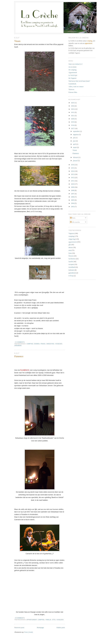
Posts (73, 218)
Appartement (73, 72)
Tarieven (71, 89)
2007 (73, 194)
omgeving (50, 344)
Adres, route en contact (76, 87)
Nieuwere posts (19, 627)
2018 (73, 125)
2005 (73, 200)
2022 (73, 112)
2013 (73, 174)
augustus (76, 134)
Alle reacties (75, 222)
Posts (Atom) (29, 632)
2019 (73, 122)
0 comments (20, 342)
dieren (37, 344)
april (75, 144)
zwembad (18, 346)
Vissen (17, 41)
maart (75, 147)
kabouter (71, 270)
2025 (73, 103)
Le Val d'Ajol (73, 75)
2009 (73, 187)
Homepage (40, 627)
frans (43, 344)
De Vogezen (72, 78)
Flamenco (19, 356)
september (77, 131)
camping (30, 344)
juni (74, 141)
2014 (73, 171)
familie (48, 620)
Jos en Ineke (73, 67)
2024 (73, 106)
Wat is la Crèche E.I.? (76, 64)
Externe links (73, 92)
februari (76, 157)
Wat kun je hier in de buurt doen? (79, 81)
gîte (54, 620)
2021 (73, 116)
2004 (73, 203)
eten (70, 250)
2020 (73, 119)
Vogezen (59, 344)
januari (75, 161)
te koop (71, 276)
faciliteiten (72, 259)
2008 (73, 190)
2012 (73, 178)
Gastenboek (72, 84)
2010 (73, 184)
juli (74, 138)
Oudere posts (61, 627)
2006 (73, 197)
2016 (73, 165)
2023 (73, 109)
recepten (71, 264)
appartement (32, 620)
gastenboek (72, 273)
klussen (71, 256)
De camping (72, 70)
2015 (73, 168)
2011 (73, 181)
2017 (73, 128)
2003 (73, 206)
